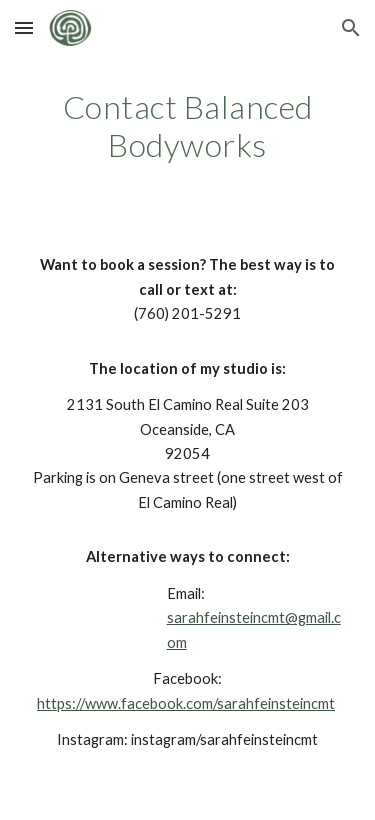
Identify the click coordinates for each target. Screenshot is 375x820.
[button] (24, 27)
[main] (188, 126)
